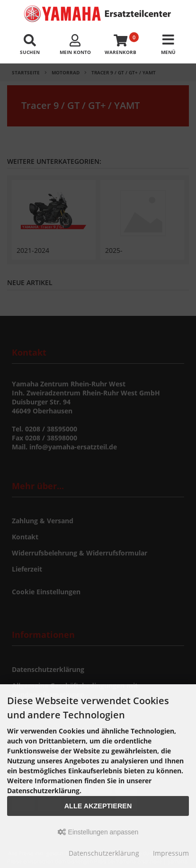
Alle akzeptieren (98, 806)
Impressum (171, 853)
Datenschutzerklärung (104, 853)
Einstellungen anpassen (98, 832)
